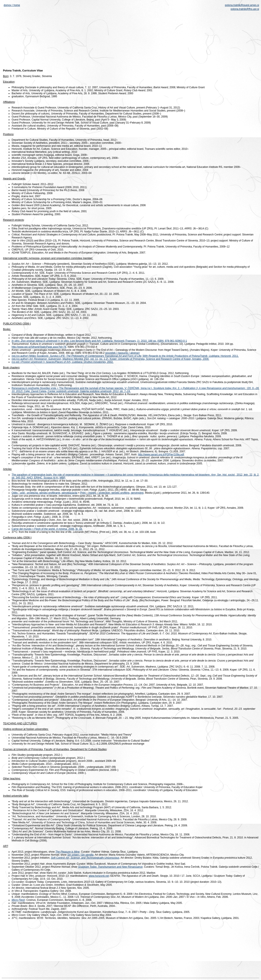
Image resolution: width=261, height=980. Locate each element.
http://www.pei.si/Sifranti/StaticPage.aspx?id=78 (39, 347)
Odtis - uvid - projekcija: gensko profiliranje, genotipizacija (44, 493)
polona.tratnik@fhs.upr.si (245, 9)
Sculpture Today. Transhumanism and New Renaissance (110, 867)
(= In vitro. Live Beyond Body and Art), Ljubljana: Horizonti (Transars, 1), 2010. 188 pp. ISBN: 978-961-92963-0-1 (122, 341)
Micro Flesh (18, 900)
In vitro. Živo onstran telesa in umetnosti (34, 341)
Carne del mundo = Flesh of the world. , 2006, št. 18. (47, 529)
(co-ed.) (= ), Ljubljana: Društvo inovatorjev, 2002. (63, 362)
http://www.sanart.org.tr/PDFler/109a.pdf (161, 454)
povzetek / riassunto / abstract (122, 353)
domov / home (12, 5)
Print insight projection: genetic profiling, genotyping (112, 493)
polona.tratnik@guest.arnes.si (242, 5)
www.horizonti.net (99, 876)
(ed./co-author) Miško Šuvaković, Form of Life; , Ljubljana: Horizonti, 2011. (125, 356)
